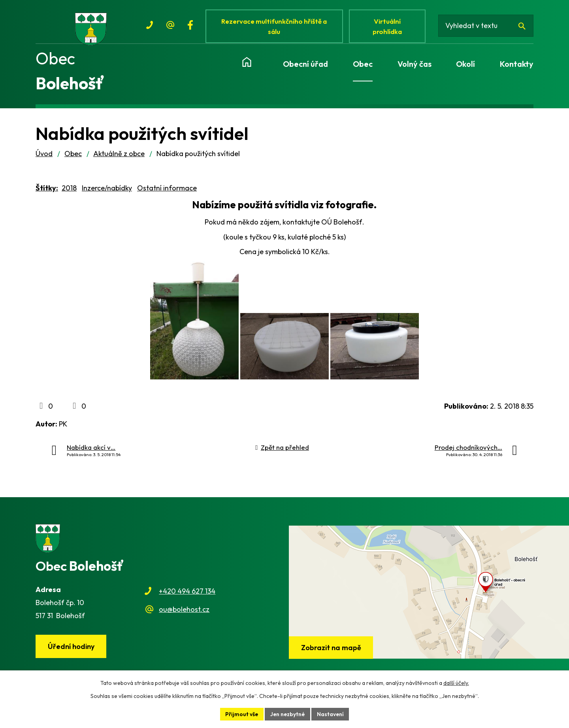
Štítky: (47, 191)
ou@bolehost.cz (184, 612)
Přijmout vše (241, 714)
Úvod (44, 156)
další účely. (456, 683)
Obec (73, 156)
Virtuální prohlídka (389, 27)
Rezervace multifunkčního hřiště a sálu (275, 27)
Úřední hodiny (72, 649)
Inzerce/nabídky (107, 191)
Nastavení (331, 714)
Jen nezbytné (288, 714)
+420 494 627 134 (187, 594)
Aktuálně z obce (119, 156)
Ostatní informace (167, 191)
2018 (69, 191)
